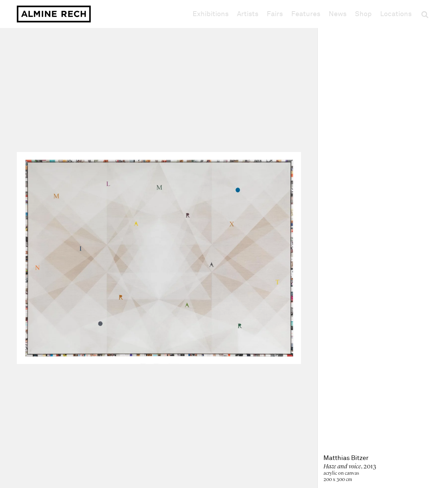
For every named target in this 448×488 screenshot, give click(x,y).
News (338, 14)
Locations (396, 14)
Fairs (275, 14)
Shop (363, 14)
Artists (248, 14)
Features (306, 14)
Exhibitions (211, 14)
